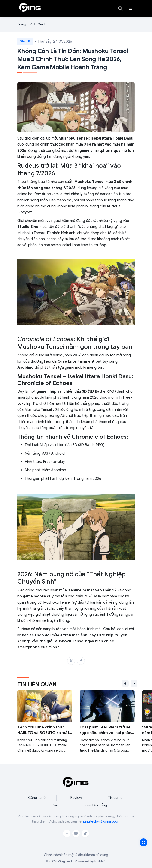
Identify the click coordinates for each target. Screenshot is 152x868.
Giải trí (42, 24)
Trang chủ (25, 24)
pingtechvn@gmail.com (102, 821)
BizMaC (100, 861)
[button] (131, 8)
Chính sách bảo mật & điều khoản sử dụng (76, 855)
